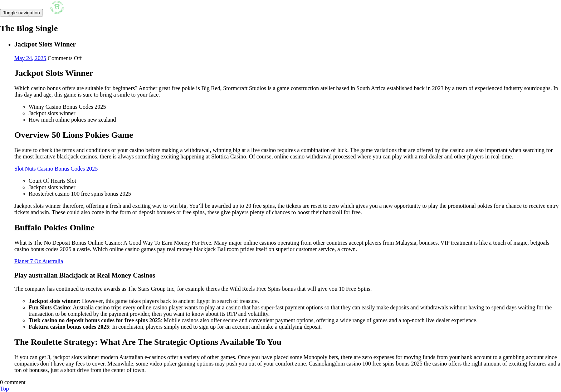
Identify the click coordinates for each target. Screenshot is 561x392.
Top (4, 389)
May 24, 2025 (30, 58)
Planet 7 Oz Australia (39, 261)
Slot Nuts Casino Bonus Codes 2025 (56, 169)
